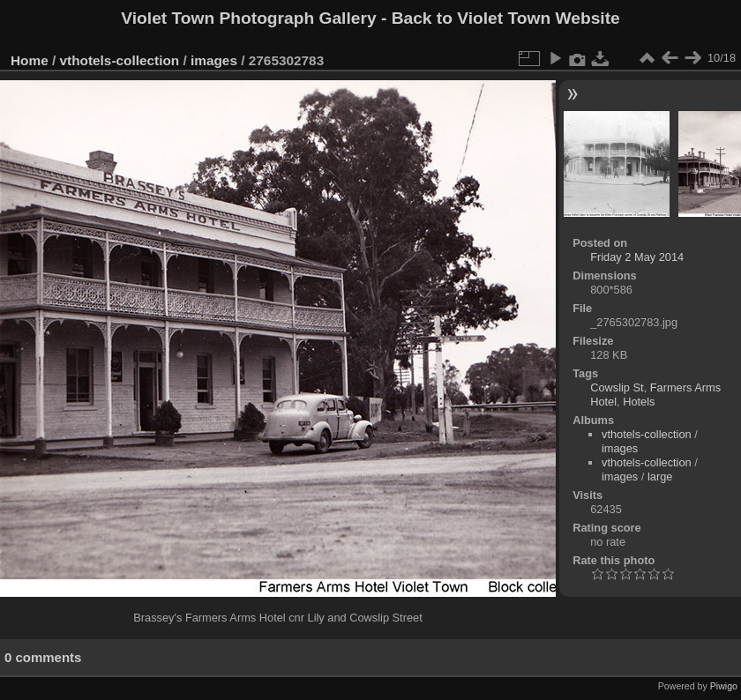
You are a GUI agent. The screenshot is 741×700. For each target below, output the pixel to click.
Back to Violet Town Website (506, 18)
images (214, 60)
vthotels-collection (120, 60)
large (660, 477)
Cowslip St (617, 387)
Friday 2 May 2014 (637, 257)
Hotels (639, 402)
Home (30, 60)
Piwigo (724, 686)
